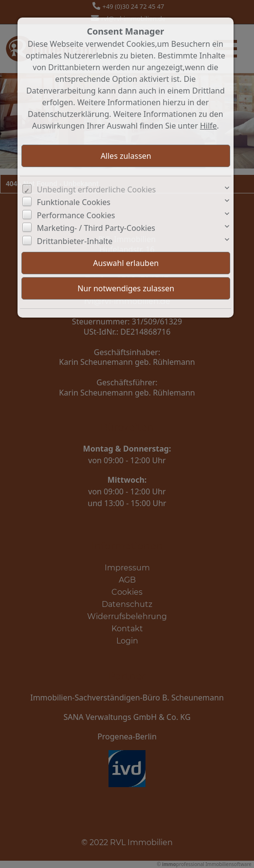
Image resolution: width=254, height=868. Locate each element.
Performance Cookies (76, 215)
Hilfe (209, 126)
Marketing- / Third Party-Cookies (96, 228)
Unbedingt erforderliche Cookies (97, 189)
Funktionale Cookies (74, 202)
